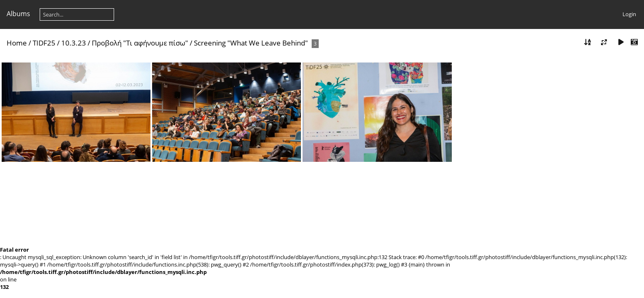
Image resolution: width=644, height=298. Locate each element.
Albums (18, 14)
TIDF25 (44, 43)
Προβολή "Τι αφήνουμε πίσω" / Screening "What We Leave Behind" (200, 43)
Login (629, 14)
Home (17, 43)
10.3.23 (74, 43)
